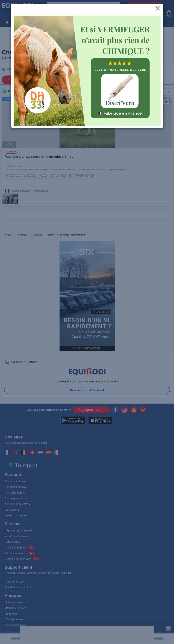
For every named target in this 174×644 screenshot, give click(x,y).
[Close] (158, 11)
